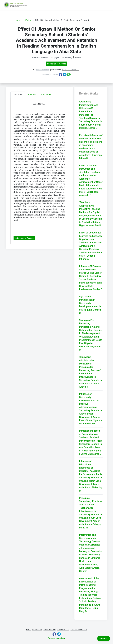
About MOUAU (49, 630)
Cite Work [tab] (46, 95)
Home (17, 20)
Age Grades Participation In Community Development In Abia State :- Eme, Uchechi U (90, 305)
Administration (63, 630)
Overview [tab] (18, 95)
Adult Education (43, 70)
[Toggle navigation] (107, 5)
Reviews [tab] (32, 95)
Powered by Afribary (56, 638)
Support (104, 638)
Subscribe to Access (57, 64)
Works (28, 20)
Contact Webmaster (79, 630)
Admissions (37, 630)
